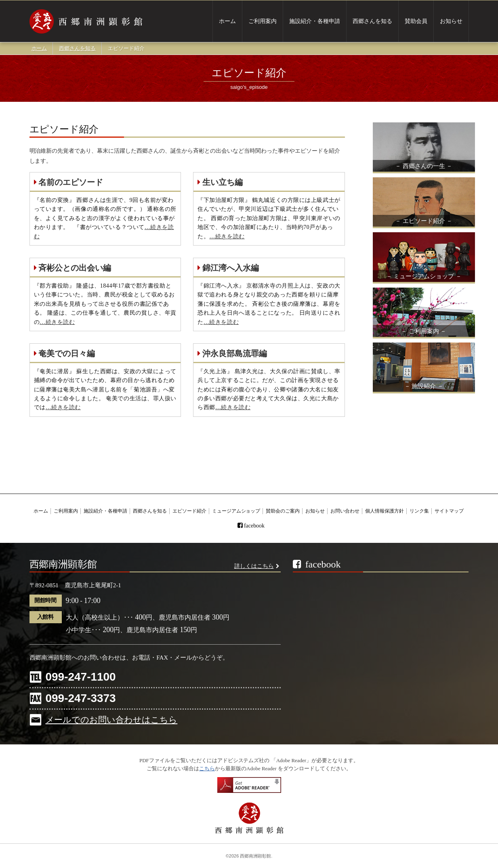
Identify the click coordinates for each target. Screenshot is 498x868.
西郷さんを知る (372, 22)
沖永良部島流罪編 (232, 353)
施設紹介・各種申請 (315, 22)
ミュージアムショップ (236, 511)
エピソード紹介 (189, 511)
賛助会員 (416, 22)
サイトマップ (449, 511)
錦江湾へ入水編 (228, 268)
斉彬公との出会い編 (73, 268)
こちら (207, 768)
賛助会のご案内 (283, 511)
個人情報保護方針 (385, 511)
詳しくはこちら (254, 566)
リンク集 (419, 511)
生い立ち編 (220, 182)
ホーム (227, 22)
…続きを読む (227, 236)
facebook (254, 526)
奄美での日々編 (65, 353)
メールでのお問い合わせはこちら (112, 720)
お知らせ (451, 22)
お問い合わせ (345, 511)
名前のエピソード (69, 182)
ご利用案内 (263, 22)
